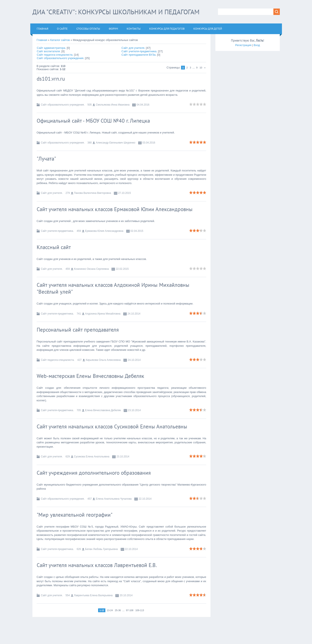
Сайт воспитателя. (49, 61)
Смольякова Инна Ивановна (113, 115)
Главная (42, 50)
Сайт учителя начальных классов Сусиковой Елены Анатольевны (112, 437)
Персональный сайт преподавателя (78, 340)
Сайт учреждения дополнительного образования (94, 483)
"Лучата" (46, 169)
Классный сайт (54, 257)
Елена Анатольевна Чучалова (114, 509)
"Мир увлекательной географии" (75, 525)
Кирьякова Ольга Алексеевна (103, 370)
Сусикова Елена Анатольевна (92, 467)
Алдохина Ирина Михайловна (103, 324)
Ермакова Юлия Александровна (104, 241)
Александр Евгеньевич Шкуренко (115, 153)
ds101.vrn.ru (51, 89)
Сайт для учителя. (133, 58)
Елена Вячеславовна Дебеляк (103, 420)
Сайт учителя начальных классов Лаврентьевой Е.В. (97, 575)
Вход (257, 55)
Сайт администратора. (52, 58)
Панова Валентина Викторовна (93, 203)
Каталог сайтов (60, 50)
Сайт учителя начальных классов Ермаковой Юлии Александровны (115, 219)
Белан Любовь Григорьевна (101, 559)
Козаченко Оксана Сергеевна (91, 279)
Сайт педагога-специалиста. (55, 65)
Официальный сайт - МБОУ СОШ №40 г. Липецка (93, 131)
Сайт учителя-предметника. (139, 61)
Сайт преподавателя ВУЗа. (139, 65)
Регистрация (243, 55)
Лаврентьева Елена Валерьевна (93, 605)
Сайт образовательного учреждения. (61, 68)
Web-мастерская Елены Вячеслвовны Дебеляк (90, 386)
